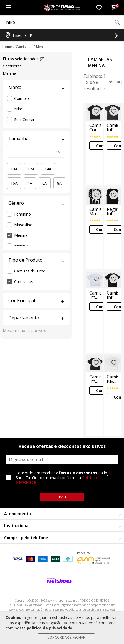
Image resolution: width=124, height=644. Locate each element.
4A (30, 183)
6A (45, 183)
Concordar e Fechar (66, 637)
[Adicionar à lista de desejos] (96, 111)
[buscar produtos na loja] (117, 22)
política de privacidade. (50, 628)
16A (14, 183)
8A (59, 183)
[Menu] (8, 8)
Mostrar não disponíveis (24, 330)
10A (14, 169)
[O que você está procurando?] (62, 22)
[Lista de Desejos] (99, 8)
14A (48, 169)
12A (31, 169)
